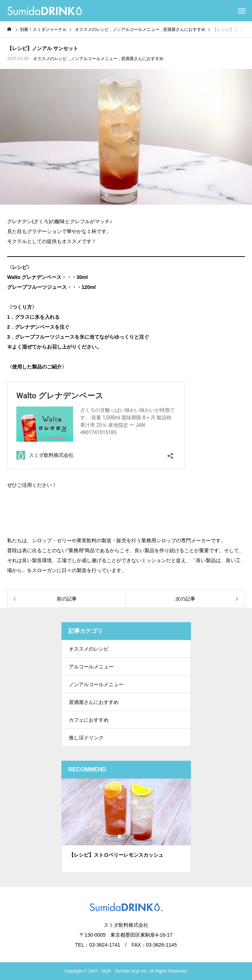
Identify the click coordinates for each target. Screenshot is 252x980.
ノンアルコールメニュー (94, 59)
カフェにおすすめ (89, 720)
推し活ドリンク (86, 738)
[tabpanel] (126, 826)
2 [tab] (126, 836)
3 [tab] (133, 836)
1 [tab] (120, 836)
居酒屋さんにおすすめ (142, 59)
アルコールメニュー (91, 667)
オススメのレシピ (50, 59)
